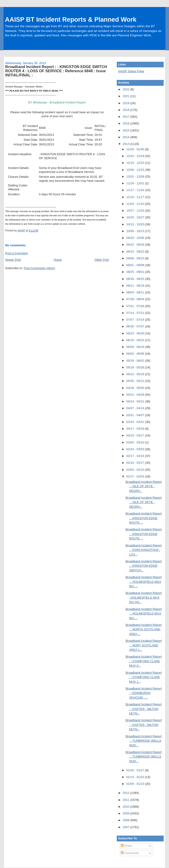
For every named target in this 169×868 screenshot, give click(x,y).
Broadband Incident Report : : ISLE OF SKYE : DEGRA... (144, 486)
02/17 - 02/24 (136, 456)
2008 (126, 820)
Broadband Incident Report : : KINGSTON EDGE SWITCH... (144, 566)
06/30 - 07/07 (136, 326)
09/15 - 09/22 (136, 252)
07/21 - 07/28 (136, 306)
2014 (126, 137)
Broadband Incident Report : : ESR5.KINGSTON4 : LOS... (144, 550)
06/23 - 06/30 (136, 333)
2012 (126, 793)
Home (58, 260)
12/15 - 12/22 (136, 163)
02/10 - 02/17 (136, 463)
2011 (126, 800)
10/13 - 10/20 (136, 224)
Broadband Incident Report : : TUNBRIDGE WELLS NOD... (144, 741)
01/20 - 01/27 (136, 770)
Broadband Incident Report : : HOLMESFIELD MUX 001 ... (144, 582)
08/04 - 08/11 (136, 292)
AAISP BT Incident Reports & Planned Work (71, 19)
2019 (126, 103)
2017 (126, 117)
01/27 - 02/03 (136, 476)
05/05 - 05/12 (136, 381)
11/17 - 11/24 (136, 190)
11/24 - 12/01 (136, 183)
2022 (126, 89)
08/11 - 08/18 (136, 286)
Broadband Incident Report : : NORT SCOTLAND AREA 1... (144, 645)
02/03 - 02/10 (136, 470)
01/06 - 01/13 (136, 784)
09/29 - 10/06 (136, 238)
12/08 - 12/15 (136, 170)
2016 (126, 123)
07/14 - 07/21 (136, 313)
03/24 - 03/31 (136, 422)
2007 (126, 827)
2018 (126, 110)
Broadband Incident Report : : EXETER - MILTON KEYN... (144, 709)
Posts (126, 846)
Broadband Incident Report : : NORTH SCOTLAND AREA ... (144, 629)
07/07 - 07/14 (136, 320)
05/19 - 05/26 (136, 367)
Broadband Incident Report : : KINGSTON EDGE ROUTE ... (144, 518)
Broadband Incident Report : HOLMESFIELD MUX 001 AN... (144, 597)
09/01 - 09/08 (136, 265)
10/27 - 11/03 (136, 211)
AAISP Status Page (131, 71)
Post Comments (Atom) (39, 268)
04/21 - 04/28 (136, 395)
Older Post (102, 260)
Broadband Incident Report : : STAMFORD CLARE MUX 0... (144, 661)
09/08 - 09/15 (136, 258)
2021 (126, 96)
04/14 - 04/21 (136, 401)
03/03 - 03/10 (136, 442)
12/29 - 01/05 (136, 149)
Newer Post (13, 260)
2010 (126, 807)
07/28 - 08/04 (136, 299)
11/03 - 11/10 (136, 204)
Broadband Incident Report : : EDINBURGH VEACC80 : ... (144, 693)
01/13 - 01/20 (136, 777)
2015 (126, 130)
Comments (130, 853)
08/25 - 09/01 (136, 272)
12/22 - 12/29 (136, 156)
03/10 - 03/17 (136, 435)
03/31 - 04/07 (136, 415)
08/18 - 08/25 (136, 279)
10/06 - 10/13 (136, 231)
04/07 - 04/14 (136, 408)
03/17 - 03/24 (136, 429)
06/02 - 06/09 (136, 354)
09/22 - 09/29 (136, 245)
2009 (126, 813)
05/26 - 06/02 (136, 361)
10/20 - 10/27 (136, 217)
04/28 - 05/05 (136, 388)
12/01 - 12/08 (136, 177)
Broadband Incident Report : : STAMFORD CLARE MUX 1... (144, 677)
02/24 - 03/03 (136, 449)
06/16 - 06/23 (136, 340)
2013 (126, 144)
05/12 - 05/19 (136, 374)
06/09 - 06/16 (136, 347)
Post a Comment (17, 253)
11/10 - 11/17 (136, 197)
